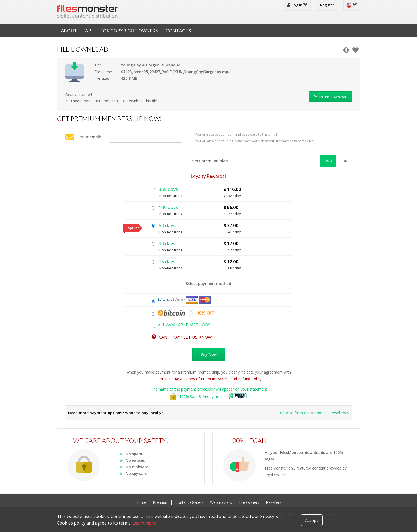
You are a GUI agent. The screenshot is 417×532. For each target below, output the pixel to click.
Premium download (330, 97)
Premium (161, 502)
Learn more (144, 523)
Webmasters (221, 502)
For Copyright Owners (129, 31)
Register (327, 5)
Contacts (178, 31)
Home (141, 502)
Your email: (91, 137)
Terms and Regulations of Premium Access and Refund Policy (208, 379)
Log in (297, 5)
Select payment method (208, 284)
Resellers (274, 502)
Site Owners (249, 502)
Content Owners (189, 502)
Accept (312, 520)
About (69, 31)
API (89, 31)
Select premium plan (209, 161)
